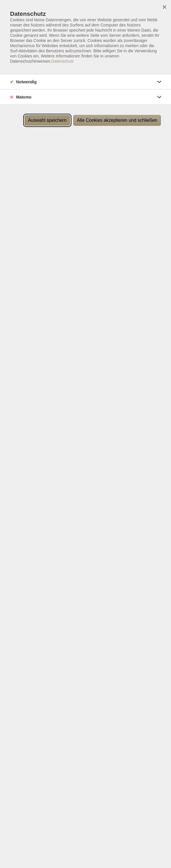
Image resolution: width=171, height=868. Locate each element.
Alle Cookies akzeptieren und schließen (117, 120)
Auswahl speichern (47, 120)
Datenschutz (63, 61)
